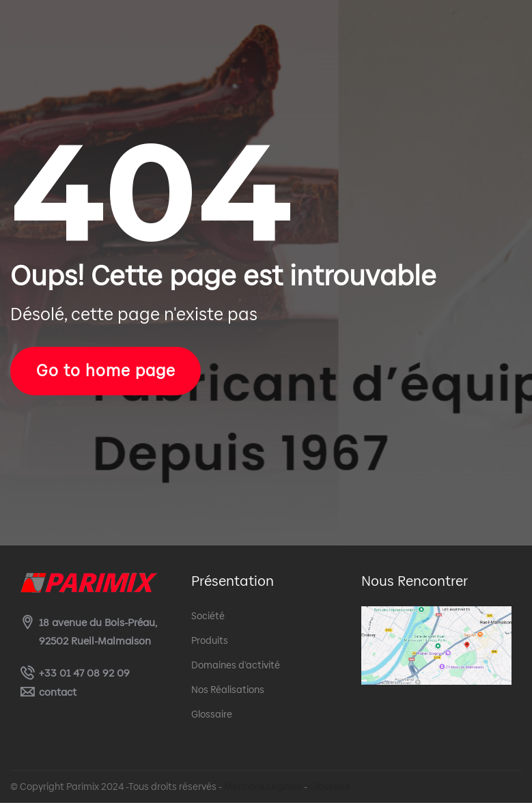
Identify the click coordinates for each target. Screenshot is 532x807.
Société (208, 620)
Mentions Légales (263, 791)
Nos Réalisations (228, 694)
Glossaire (212, 718)
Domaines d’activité (236, 669)
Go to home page (117, 373)
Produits (210, 645)
